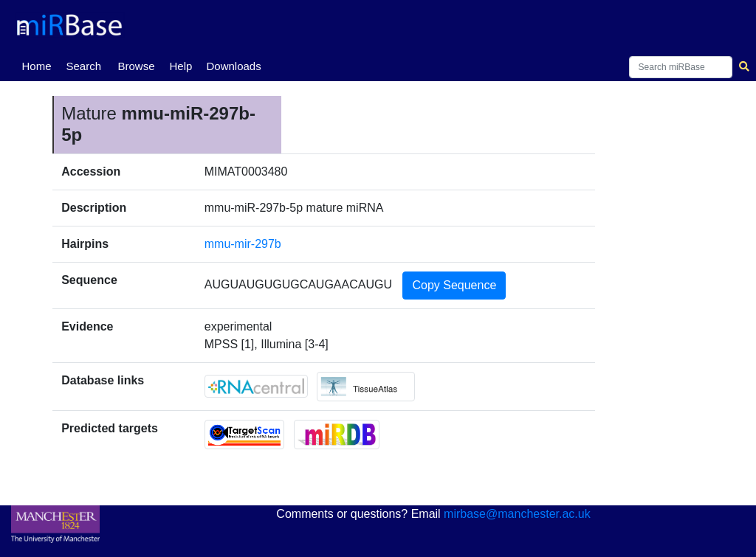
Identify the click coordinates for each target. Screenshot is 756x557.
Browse (136, 66)
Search (83, 66)
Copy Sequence (454, 285)
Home (39, 65)
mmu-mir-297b (243, 244)
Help (181, 66)
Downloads (233, 66)
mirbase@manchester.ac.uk (517, 514)
